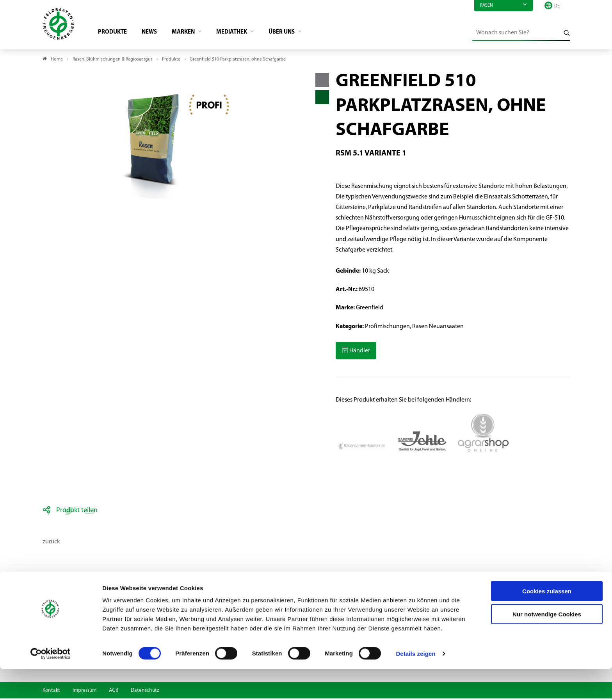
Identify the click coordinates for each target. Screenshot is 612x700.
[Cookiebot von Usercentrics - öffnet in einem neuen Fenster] (51, 685)
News (154, 34)
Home (57, 61)
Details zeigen (415, 685)
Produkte (116, 34)
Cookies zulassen (547, 622)
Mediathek (242, 34)
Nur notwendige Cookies (547, 645)
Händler (359, 352)
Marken (191, 34)
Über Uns (295, 34)
